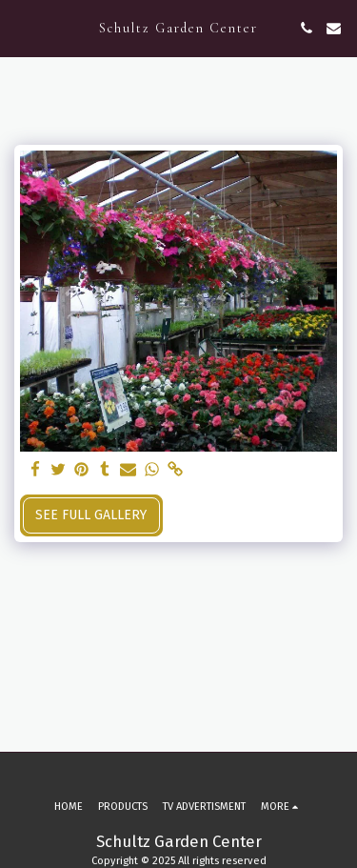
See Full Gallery (91, 515)
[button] (21, 28)
